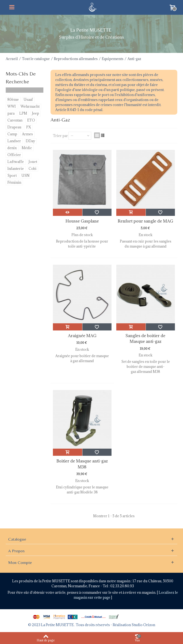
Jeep (36, 113)
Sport (12, 175)
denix (12, 148)
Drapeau (14, 127)
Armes (27, 134)
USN (25, 175)
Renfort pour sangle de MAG (145, 221)
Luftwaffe (16, 162)
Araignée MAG (82, 336)
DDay (30, 141)
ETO (31, 120)
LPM (23, 113)
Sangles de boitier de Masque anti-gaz (145, 339)
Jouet (33, 162)
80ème (13, 99)
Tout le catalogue (36, 59)
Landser (14, 141)
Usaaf (28, 99)
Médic (27, 148)
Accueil (12, 59)
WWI (12, 106)
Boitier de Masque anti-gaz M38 (82, 464)
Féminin (14, 182)
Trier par (60, 136)
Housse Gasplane (82, 221)
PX (29, 127)
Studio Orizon (143, 625)
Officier (14, 155)
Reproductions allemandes (76, 59)
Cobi (33, 169)
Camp (12, 134)
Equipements (113, 59)
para (11, 113)
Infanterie (16, 169)
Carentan (15, 120)
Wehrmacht (30, 106)
